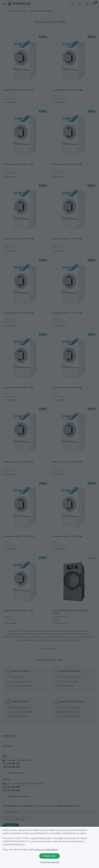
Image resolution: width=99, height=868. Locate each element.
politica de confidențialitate (46, 850)
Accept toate (49, 856)
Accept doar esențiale (50, 862)
